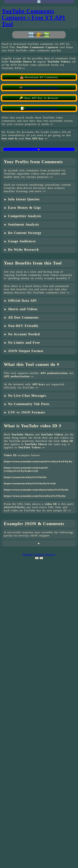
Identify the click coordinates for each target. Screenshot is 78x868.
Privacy (51, 554)
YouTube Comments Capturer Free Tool (33, 18)
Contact (39, 554)
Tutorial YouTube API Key (41, 88)
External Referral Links (41, 108)
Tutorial (28, 554)
